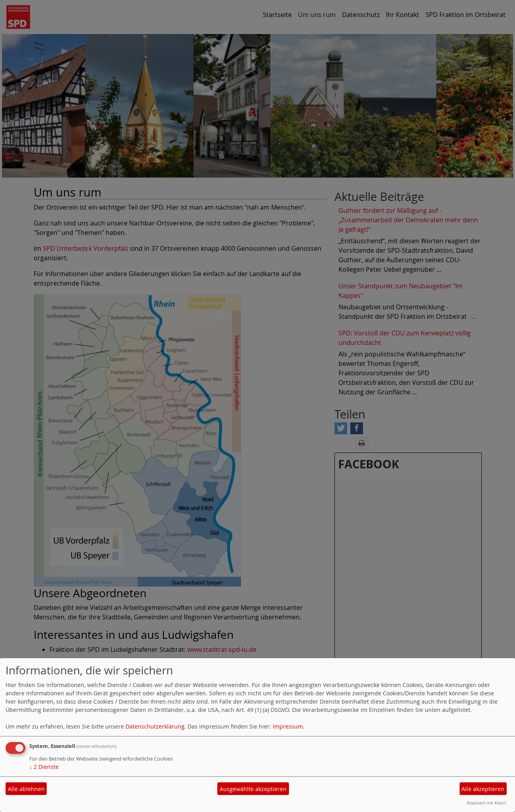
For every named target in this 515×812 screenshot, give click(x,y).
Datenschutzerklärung (155, 726)
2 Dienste (44, 767)
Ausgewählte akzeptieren (253, 789)
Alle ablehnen (26, 789)
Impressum (288, 726)
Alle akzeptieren (483, 789)
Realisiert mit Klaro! (486, 803)
